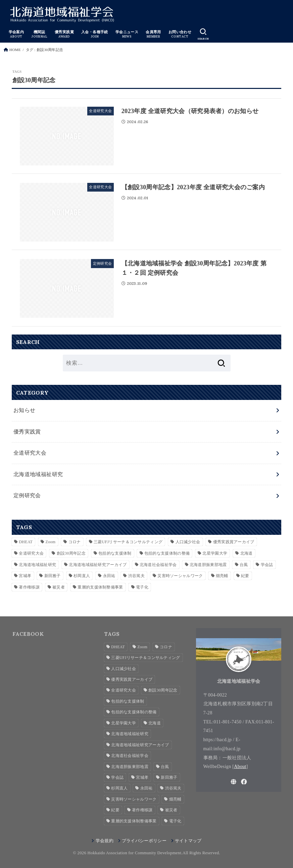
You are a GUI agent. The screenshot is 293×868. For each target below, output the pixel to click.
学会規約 (105, 840)
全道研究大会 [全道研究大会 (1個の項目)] (31, 553)
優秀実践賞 (27, 431)
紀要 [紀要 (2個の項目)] (245, 575)
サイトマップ (188, 840)
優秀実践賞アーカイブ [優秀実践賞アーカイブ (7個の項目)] (234, 542)
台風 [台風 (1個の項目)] (244, 564)
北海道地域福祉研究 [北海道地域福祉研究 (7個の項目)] (37, 564)
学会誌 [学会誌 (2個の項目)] (267, 564)
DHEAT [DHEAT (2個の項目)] (26, 542)
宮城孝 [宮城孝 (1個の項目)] (25, 575)
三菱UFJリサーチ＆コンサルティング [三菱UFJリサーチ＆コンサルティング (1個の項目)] (128, 542)
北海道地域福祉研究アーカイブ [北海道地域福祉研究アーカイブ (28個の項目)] (98, 564)
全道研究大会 (30, 453)
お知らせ (25, 410)
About (240, 766)
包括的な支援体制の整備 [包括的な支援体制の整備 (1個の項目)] (167, 553)
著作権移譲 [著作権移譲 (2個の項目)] (29, 587)
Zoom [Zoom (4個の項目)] (51, 542)
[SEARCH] (202, 34)
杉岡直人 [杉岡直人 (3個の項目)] (82, 575)
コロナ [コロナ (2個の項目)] (75, 542)
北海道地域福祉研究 (38, 474)
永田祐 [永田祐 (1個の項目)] (109, 575)
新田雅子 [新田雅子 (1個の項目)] (53, 575)
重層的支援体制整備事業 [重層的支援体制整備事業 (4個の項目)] (100, 587)
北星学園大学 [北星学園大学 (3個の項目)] (215, 553)
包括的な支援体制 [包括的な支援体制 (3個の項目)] (115, 553)
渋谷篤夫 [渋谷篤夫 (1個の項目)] (136, 575)
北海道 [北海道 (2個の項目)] (247, 553)
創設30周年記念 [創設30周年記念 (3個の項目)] (71, 553)
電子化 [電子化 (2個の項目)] (142, 587)
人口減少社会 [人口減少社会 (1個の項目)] (188, 542)
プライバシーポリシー (144, 840)
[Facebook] (244, 781)
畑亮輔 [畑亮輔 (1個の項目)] (222, 575)
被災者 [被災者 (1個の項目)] (59, 587)
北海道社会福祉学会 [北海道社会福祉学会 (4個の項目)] (158, 564)
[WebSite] (234, 781)
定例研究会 (27, 495)
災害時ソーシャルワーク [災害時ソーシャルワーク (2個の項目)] (180, 575)
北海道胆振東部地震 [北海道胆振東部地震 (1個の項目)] (208, 564)
